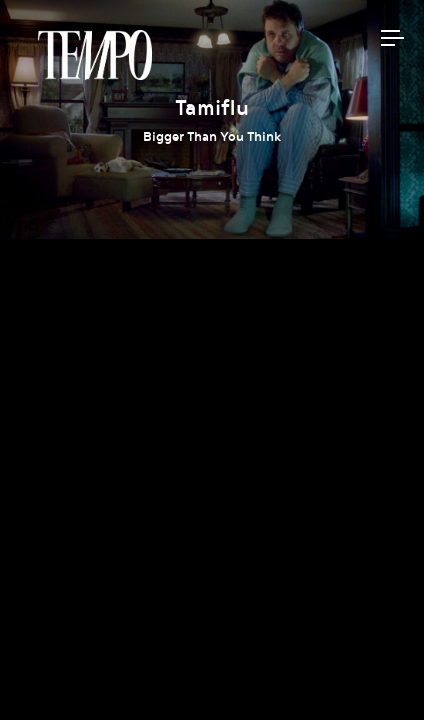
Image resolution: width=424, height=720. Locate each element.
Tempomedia (95, 55)
